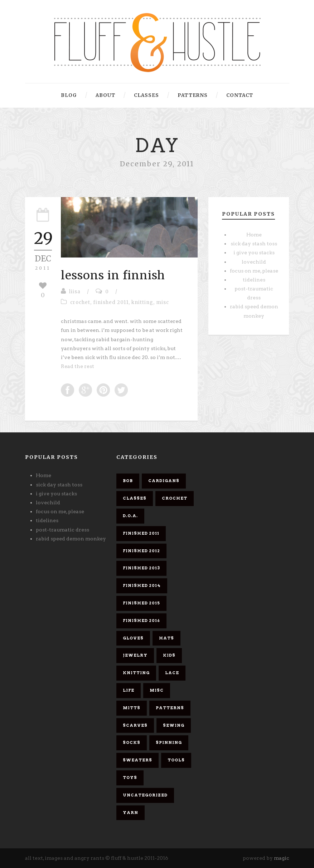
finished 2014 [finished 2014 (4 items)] (142, 585)
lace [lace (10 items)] (172, 673)
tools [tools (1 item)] (176, 760)
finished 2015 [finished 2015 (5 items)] (141, 603)
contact (240, 95)
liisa (75, 292)
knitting (142, 302)
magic (282, 858)
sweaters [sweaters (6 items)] (137, 760)
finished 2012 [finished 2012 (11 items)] (141, 551)
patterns (193, 95)
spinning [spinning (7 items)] (169, 742)
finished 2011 (111, 302)
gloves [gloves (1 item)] (133, 638)
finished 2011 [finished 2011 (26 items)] (141, 533)
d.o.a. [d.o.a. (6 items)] (130, 516)
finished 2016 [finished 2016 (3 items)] (141, 621)
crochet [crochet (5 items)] (175, 498)
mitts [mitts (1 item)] (132, 708)
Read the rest (78, 366)
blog (69, 95)
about (105, 95)
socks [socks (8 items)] (132, 742)
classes (146, 95)
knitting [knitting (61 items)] (136, 673)
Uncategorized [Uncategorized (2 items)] (145, 795)
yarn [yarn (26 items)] (131, 813)
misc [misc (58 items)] (157, 690)
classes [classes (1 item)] (135, 498)
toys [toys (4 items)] (130, 778)
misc (163, 302)
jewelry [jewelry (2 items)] (135, 655)
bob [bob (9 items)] (128, 481)
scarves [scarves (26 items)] (135, 725)
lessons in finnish (113, 275)
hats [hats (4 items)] (166, 638)
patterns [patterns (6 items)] (170, 708)
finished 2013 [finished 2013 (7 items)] (141, 568)
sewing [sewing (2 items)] (174, 725)
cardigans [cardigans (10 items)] (164, 481)
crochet (80, 302)
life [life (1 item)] (129, 690)
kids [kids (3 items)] (169, 655)
